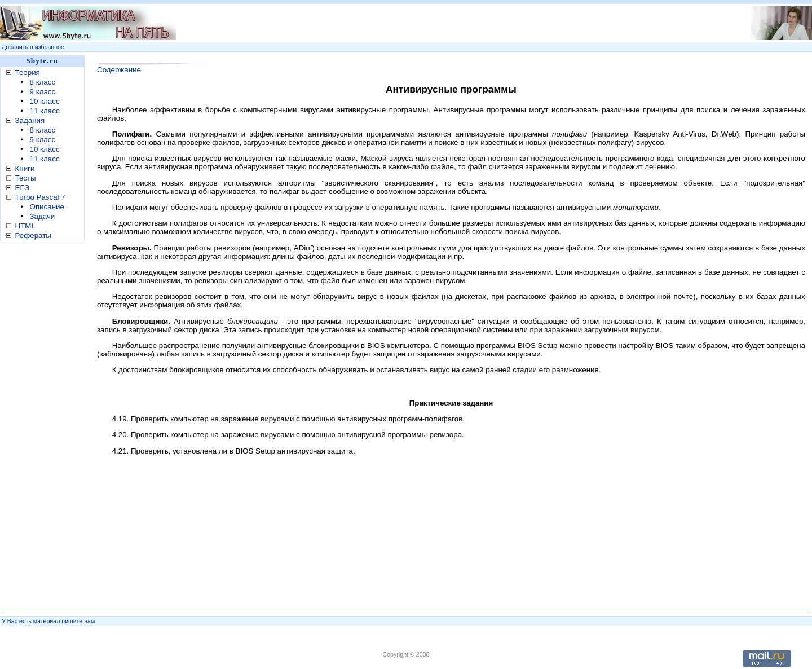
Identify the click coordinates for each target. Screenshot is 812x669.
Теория (28, 72)
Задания (30, 120)
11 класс (45, 111)
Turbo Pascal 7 (40, 197)
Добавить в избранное (33, 47)
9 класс (43, 92)
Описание (47, 207)
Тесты (26, 178)
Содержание (119, 70)
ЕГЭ (23, 188)
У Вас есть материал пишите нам (48, 621)
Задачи (43, 216)
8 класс (43, 82)
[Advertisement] (45, 422)
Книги (25, 168)
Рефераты (33, 236)
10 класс (45, 101)
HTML (25, 226)
